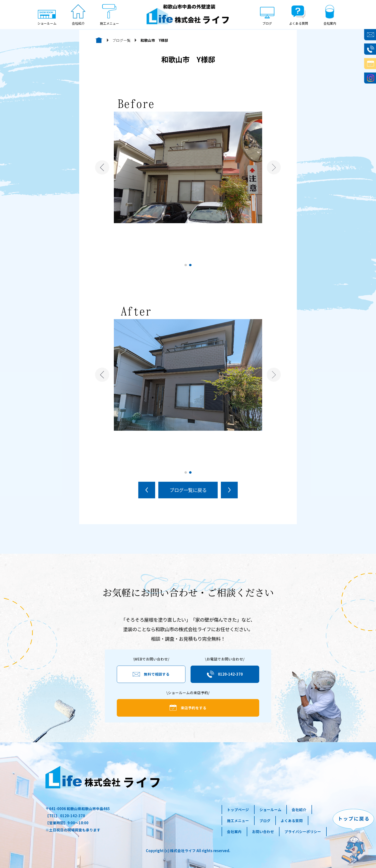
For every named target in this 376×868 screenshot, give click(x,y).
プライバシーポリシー (303, 831)
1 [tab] (186, 265)
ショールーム (270, 810)
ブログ (265, 821)
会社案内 (234, 831)
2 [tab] (190, 265)
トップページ (238, 810)
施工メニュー (238, 821)
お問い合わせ (263, 831)
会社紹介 (299, 810)
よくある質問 (292, 821)
